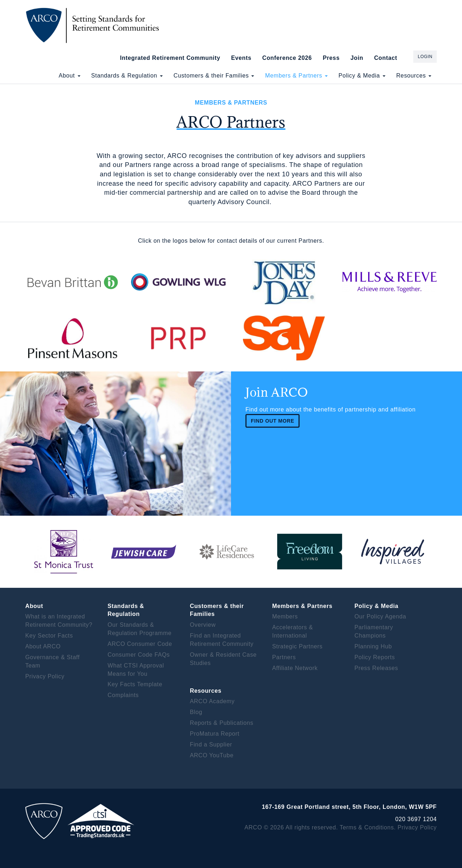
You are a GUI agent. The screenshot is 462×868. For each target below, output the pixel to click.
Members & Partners (296, 76)
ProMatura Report (215, 734)
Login (425, 57)
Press (331, 58)
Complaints (123, 695)
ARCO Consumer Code (140, 644)
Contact (385, 58)
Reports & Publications (222, 723)
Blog (196, 712)
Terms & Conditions (367, 827)
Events (241, 58)
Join (357, 58)
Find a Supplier (211, 744)
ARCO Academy (212, 701)
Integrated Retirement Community (170, 58)
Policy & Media (362, 76)
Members (285, 616)
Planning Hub (373, 646)
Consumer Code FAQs (139, 655)
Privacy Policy (45, 676)
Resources (414, 76)
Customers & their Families (214, 76)
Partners (284, 657)
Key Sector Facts (49, 636)
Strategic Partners (297, 646)
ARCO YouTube (212, 755)
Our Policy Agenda (380, 616)
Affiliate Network (295, 668)
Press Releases (376, 668)
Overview (203, 625)
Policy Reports (375, 657)
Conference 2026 (287, 58)
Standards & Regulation (127, 76)
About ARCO (43, 646)
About (69, 76)
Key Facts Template (135, 684)
